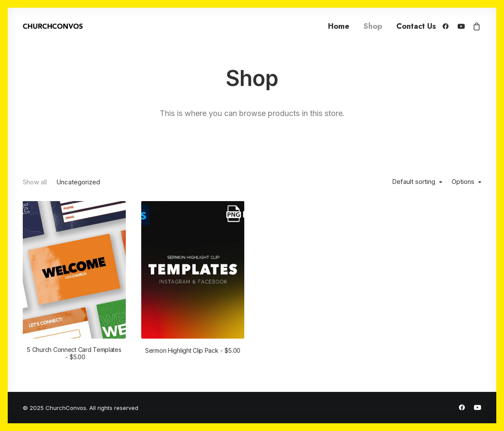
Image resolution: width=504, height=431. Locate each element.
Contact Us (416, 26)
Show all (35, 182)
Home (339, 26)
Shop (373, 26)
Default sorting (414, 182)
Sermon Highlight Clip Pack (193, 350)
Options (463, 182)
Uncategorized (78, 182)
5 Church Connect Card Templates (74, 353)
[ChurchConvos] (53, 26)
